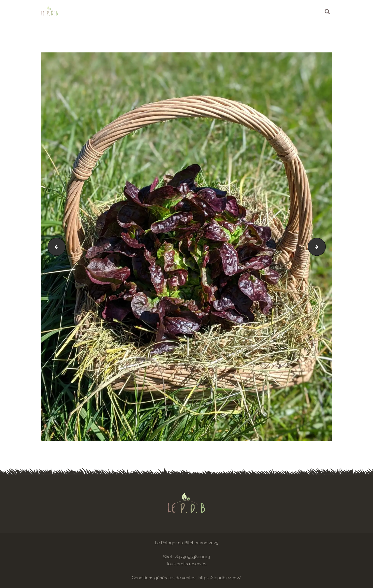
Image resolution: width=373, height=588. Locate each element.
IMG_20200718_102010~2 (323, 247)
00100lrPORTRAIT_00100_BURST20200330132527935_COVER (54, 247)
